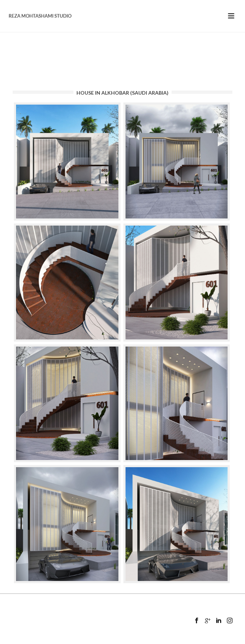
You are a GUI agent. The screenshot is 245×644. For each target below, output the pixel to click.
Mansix (134, 639)
